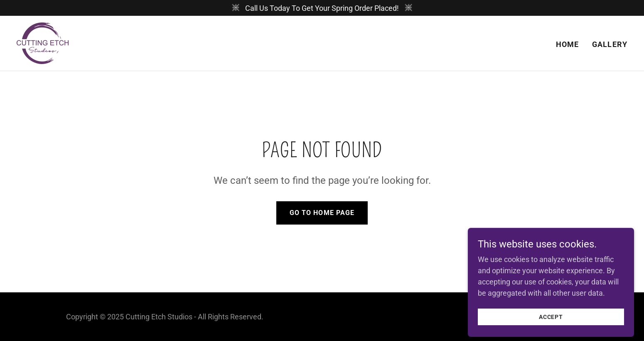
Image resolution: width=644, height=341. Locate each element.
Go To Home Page (322, 213)
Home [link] (568, 44)
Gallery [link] (610, 44)
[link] (43, 43)
